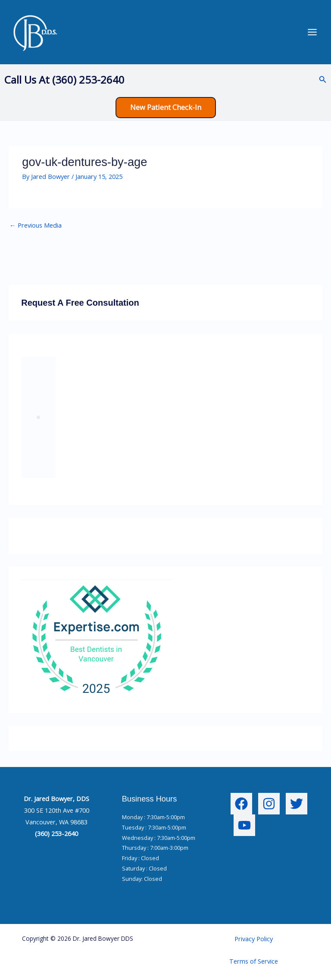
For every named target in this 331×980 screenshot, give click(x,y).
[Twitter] (297, 804)
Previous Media (36, 225)
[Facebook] (241, 804)
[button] (323, 80)
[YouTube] (244, 825)
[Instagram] (269, 804)
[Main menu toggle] (312, 32)
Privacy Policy (254, 939)
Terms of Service (254, 961)
